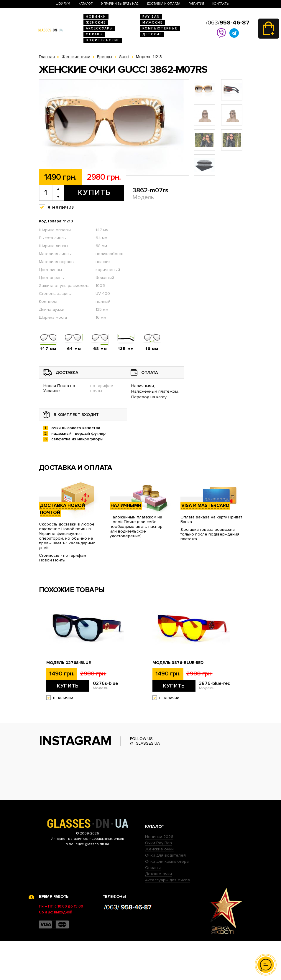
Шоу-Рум (63, 4)
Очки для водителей (165, 894)
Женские (96, 23)
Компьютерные (160, 28)
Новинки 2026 (159, 876)
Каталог (86, 4)
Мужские (153, 23)
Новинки (96, 17)
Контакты (221, 4)
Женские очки (159, 888)
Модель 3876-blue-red (178, 663)
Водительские (103, 40)
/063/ (228, 23)
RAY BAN (151, 17)
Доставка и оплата (163, 4)
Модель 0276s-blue (69, 663)
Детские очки (158, 913)
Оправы (94, 34)
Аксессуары (99, 28)
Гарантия (196, 4)
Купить (94, 193)
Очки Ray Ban (158, 882)
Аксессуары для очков (167, 919)
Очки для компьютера (167, 901)
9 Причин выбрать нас (120, 4)
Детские (152, 34)
